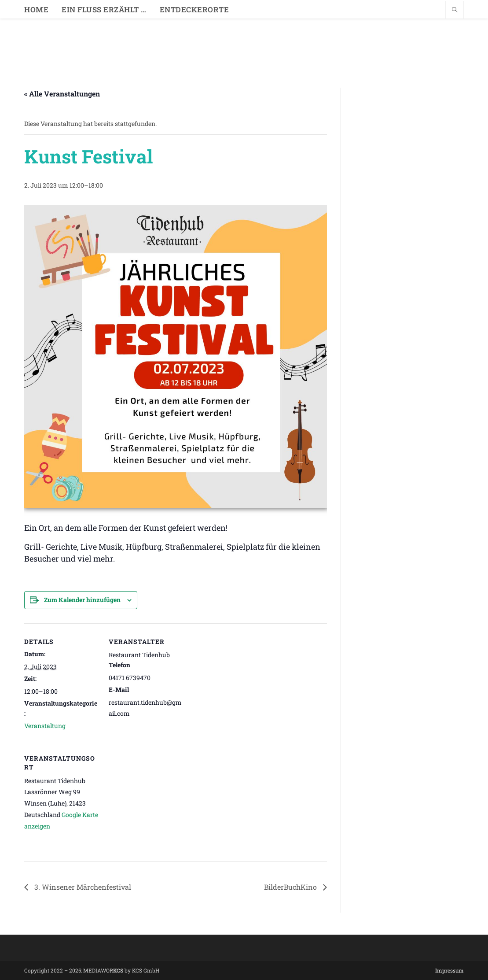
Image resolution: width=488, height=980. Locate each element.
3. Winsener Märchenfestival (82, 887)
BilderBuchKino (291, 887)
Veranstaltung (45, 726)
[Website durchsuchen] (455, 10)
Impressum (449, 970)
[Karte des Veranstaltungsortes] (155, 801)
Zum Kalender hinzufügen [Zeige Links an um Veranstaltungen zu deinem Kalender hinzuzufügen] (82, 600)
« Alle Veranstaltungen (62, 94)
